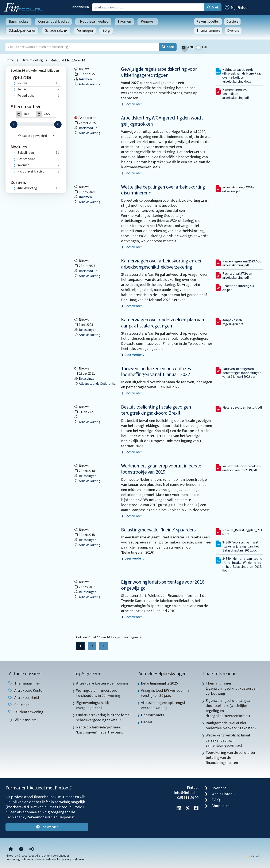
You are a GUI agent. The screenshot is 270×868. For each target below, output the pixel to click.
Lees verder (47, 827)
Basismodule (19, 21)
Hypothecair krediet (93, 21)
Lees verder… (135, 104)
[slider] (14, 124)
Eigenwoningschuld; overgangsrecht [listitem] (93, 705)
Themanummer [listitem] (24, 683)
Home (10, 60)
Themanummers (208, 31)
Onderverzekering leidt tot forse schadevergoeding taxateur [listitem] (103, 717)
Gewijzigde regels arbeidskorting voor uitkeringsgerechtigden (159, 72)
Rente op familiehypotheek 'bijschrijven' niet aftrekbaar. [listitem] (99, 730)
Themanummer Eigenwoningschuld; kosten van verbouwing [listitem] (232, 688)
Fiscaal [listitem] (146, 722)
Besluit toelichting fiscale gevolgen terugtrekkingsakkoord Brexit (156, 410)
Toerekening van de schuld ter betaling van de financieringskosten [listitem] (230, 758)
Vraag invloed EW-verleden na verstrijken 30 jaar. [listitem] (165, 693)
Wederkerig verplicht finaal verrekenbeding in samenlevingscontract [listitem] (228, 740)
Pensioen (148, 21)
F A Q (216, 800)
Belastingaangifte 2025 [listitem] (159, 683)
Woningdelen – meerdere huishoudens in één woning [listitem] (98, 693)
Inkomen (124, 21)
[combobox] (36, 136)
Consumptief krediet (53, 21)
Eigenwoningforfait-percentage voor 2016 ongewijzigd (163, 585)
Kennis (22, 89)
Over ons (233, 31)
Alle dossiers (26, 720)
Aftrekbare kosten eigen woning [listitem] (102, 683)
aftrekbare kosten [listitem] (26, 690)
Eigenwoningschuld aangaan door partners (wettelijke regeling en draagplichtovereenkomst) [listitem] (229, 708)
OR (205, 47)
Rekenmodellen (208, 22)
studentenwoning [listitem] (26, 712)
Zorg (106, 31)
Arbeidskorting (33, 60)
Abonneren (81, 7)
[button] (236, 7)
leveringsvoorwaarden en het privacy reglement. (55, 859)
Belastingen (25, 153)
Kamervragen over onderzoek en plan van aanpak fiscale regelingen (163, 323)
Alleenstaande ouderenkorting (99, 384)
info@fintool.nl (186, 793)
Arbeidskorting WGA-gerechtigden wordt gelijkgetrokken (162, 121)
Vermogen (85, 31)
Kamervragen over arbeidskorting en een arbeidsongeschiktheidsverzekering (162, 264)
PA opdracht (26, 96)
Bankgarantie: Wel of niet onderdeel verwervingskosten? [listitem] (231, 725)
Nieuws (22, 83)
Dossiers (232, 22)
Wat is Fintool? (223, 794)
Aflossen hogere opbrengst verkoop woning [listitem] (163, 705)
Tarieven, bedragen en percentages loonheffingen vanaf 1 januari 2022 (156, 372)
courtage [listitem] (19, 705)
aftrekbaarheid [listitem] (23, 698)
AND (191, 47)
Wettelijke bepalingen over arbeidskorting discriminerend (163, 190)
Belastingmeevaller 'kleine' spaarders (158, 530)
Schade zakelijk (56, 31)
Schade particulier (22, 31)
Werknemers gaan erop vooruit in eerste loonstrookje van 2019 (161, 469)
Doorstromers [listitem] (153, 715)
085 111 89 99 (188, 798)
